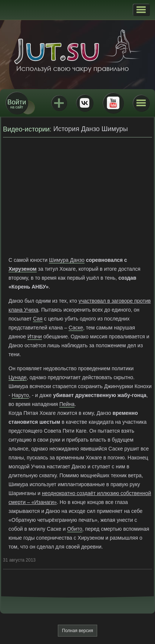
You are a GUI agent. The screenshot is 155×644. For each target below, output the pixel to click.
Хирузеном (23, 269)
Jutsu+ (59, 103)
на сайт (17, 104)
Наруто (21, 395)
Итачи (35, 336)
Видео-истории (26, 129)
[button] (141, 10)
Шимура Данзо (67, 260)
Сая (38, 319)
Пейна (67, 404)
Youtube (113, 103)
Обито (75, 529)
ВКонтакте (85, 103)
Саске (76, 328)
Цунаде (18, 377)
